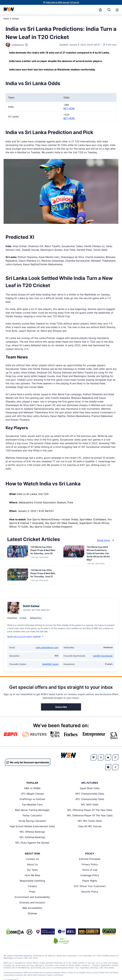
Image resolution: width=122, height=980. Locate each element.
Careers (32, 886)
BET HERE (69, 109)
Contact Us (32, 859)
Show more (106, 540)
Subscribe (61, 707)
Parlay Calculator (32, 815)
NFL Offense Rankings (32, 832)
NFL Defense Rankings (32, 837)
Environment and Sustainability (32, 897)
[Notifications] (100, 10)
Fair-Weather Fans (32, 805)
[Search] (109, 10)
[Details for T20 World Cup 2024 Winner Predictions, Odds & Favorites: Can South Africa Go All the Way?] (74, 555)
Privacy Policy (90, 864)
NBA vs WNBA (32, 788)
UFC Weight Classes (32, 794)
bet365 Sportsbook (103, 656)
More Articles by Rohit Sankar (25, 637)
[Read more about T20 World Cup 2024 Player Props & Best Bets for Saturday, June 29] (43, 551)
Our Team (32, 870)
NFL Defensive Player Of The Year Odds (90, 815)
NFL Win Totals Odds (90, 821)
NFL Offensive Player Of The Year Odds (90, 810)
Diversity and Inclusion (32, 902)
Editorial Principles (90, 859)
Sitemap (32, 913)
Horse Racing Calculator (32, 821)
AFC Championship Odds (90, 799)
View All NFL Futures (90, 826)
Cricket (15, 19)
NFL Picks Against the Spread (32, 843)
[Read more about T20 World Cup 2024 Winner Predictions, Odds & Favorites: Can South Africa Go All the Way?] (99, 554)
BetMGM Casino (50, 664)
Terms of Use (90, 870)
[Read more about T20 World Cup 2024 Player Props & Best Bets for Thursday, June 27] (43, 574)
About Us (32, 864)
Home (6, 19)
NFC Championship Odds (90, 794)
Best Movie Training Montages (32, 810)
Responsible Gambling (32, 881)
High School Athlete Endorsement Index (32, 826)
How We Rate (32, 875)
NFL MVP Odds (90, 805)
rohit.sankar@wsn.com (47, 647)
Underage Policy (90, 875)
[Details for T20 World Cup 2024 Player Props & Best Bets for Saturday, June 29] (18, 555)
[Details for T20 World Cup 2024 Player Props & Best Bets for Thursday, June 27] (18, 576)
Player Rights (90, 881)
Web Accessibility (32, 908)
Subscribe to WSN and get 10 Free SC (63, 2)
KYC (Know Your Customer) (90, 886)
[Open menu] (117, 10)
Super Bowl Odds (90, 788)
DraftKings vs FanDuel (32, 799)
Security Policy (90, 892)
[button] (117, 10)
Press (32, 892)
